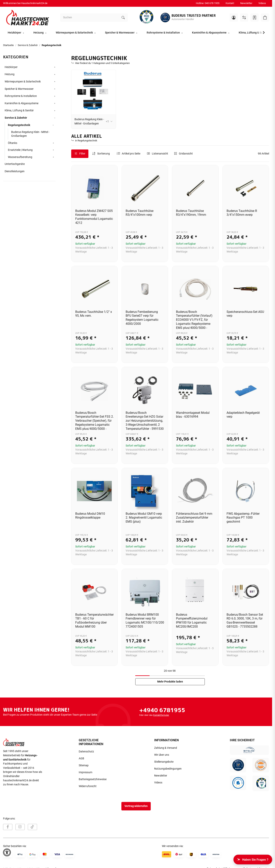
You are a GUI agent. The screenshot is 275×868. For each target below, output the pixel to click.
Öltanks (13, 143)
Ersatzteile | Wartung (20, 150)
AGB (81, 758)
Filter (80, 154)
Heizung (10, 74)
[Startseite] (28, 18)
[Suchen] (89, 18)
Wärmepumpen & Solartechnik (23, 82)
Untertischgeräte (15, 164)
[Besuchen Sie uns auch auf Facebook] (8, 827)
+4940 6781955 (162, 710)
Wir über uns (162, 755)
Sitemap (84, 765)
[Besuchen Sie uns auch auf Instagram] (20, 827)
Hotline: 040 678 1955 (208, 3)
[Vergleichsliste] (244, 18)
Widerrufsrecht (88, 786)
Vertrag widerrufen (136, 806)
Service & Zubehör (16, 118)
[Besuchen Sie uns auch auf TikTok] (32, 827)
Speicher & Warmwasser (19, 89)
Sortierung (104, 154)
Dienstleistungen (15, 171)
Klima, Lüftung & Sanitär (19, 110)
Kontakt (230, 3)
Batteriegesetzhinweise (93, 779)
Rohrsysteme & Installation (21, 96)
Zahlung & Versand (166, 748)
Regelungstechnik (19, 125)
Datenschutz (86, 752)
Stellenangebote (164, 762)
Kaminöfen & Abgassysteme (22, 103)
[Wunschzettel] (255, 18)
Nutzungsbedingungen (168, 769)
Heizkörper (11, 67)
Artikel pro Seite (131, 154)
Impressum (85, 772)
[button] (234, 18)
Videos (262, 3)
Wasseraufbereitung (20, 157)
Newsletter (246, 3)
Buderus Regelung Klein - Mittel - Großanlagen (89, 121)
